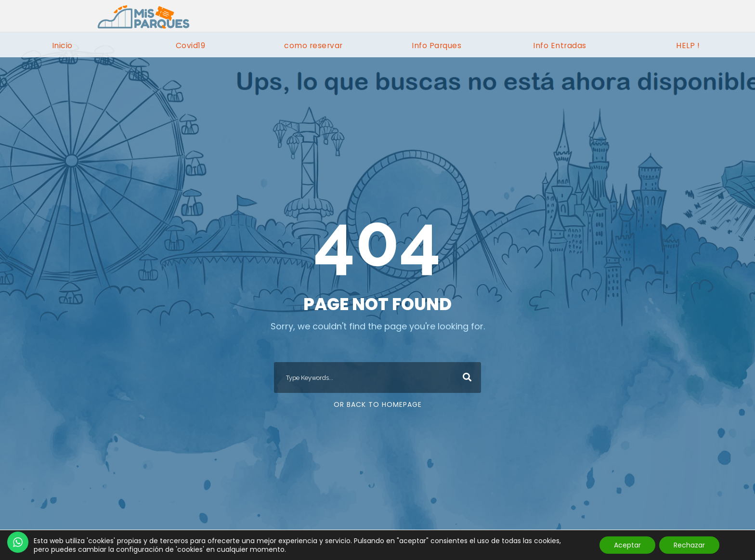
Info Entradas (560, 46)
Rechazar (689, 545)
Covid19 (191, 46)
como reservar (313, 46)
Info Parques (436, 46)
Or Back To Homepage (378, 404)
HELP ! (688, 46)
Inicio (62, 46)
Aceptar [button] (627, 545)
